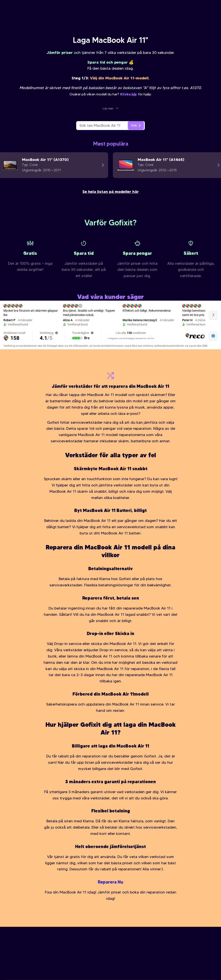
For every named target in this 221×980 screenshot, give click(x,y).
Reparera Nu (110, 882)
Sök (136, 125)
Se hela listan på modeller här (111, 192)
